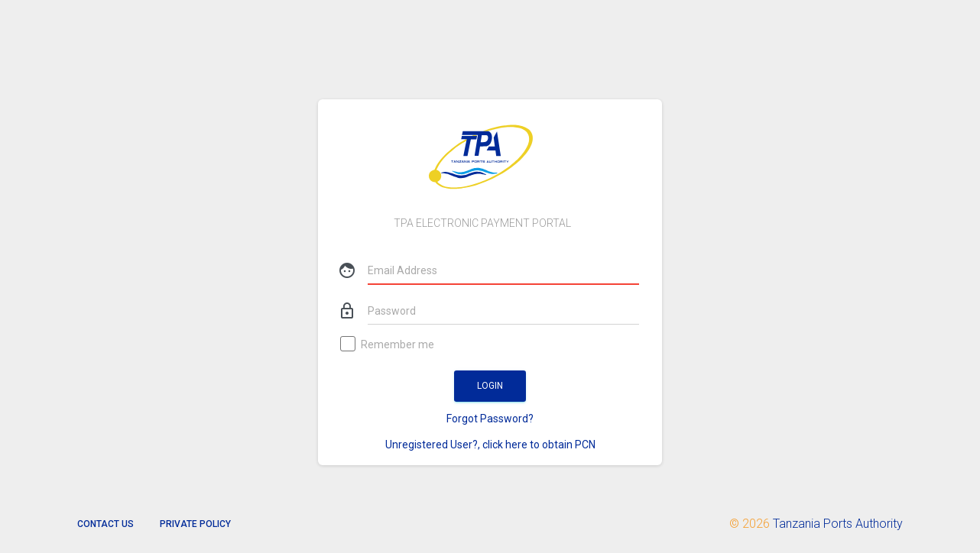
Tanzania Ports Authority (838, 524)
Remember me (388, 345)
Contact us (105, 524)
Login (490, 386)
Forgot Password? (490, 419)
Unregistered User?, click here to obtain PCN (490, 445)
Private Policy (195, 524)
